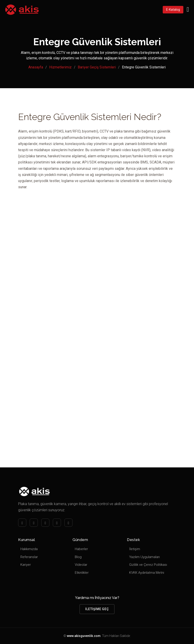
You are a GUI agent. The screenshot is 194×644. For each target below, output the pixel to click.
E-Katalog (173, 10)
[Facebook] (22, 523)
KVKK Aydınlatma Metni (147, 573)
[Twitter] (57, 523)
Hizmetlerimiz (60, 67)
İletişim (135, 549)
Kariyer (26, 565)
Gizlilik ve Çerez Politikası (148, 565)
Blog (78, 557)
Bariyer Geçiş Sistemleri (97, 67)
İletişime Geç (97, 609)
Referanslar (29, 557)
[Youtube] (68, 523)
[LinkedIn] (45, 523)
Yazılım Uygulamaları (144, 557)
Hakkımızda (29, 549)
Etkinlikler (82, 573)
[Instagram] (34, 523)
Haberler (81, 549)
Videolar (81, 565)
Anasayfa (36, 67)
